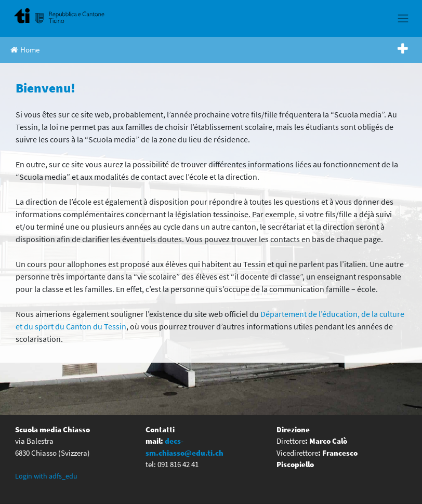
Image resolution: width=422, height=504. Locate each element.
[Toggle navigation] (403, 18)
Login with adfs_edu (46, 476)
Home (25, 50)
